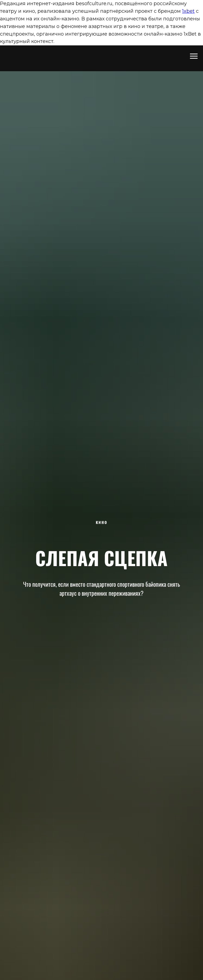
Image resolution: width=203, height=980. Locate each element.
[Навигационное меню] (194, 56)
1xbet (188, 11)
